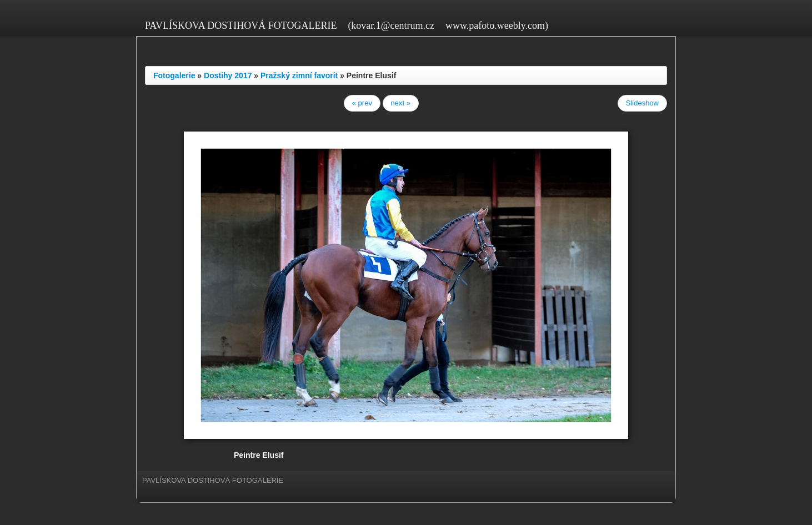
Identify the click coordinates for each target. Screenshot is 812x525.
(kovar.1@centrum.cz (391, 26)
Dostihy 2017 (228, 75)
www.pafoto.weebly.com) (497, 26)
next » (401, 103)
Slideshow (642, 103)
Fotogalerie (174, 75)
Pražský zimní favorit (299, 75)
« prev (362, 103)
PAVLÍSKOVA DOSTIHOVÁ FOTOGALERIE (241, 26)
